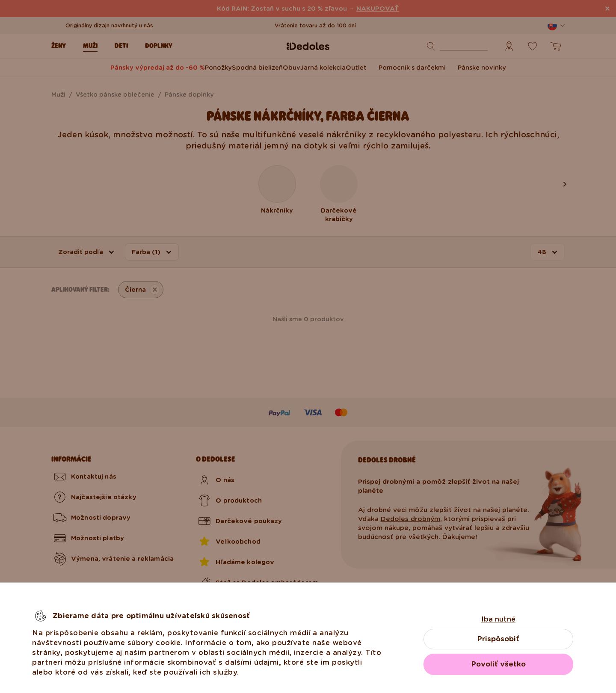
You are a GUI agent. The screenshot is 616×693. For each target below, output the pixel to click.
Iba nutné (498, 619)
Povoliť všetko (499, 664)
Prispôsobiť (498, 639)
